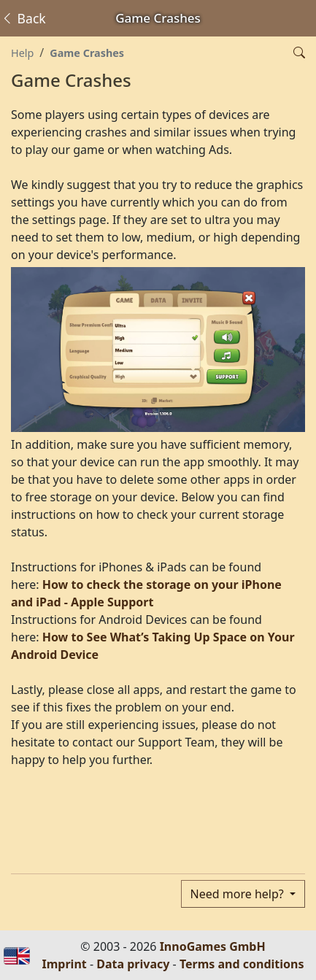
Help (22, 53)
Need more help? (239, 894)
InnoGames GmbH (213, 946)
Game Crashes (87, 53)
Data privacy (133, 964)
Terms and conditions (242, 964)
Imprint (65, 964)
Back (23, 18)
